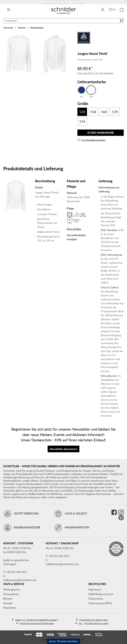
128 (82, 112)
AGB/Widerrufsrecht (101, 594)
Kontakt (8, 603)
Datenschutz (96, 599)
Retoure (8, 599)
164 (104, 112)
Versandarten (11, 594)
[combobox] (61, 21)
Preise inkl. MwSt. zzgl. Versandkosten (95, 73)
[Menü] (9, 10)
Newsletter (10, 608)
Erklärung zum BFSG (100, 603)
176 (82, 121)
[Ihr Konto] (103, 10)
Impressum (95, 589)
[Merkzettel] (112, 10)
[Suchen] (121, 21)
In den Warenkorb (101, 133)
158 (93, 112)
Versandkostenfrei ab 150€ (64, 2)
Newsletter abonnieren (63, 449)
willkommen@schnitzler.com (20, 580)
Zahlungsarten (12, 589)
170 (115, 112)
